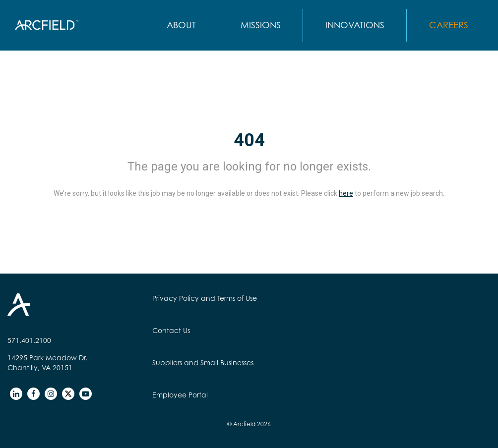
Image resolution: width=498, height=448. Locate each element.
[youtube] (86, 394)
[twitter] (68, 394)
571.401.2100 (29, 340)
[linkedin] (16, 394)
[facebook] (33, 394)
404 (249, 140)
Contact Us (171, 330)
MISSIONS (261, 25)
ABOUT (181, 25)
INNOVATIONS (355, 25)
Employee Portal (180, 395)
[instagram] (51, 394)
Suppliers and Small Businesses (203, 363)
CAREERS (449, 25)
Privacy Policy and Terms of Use (205, 298)
